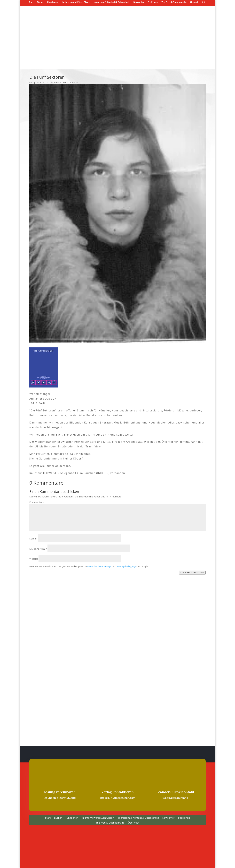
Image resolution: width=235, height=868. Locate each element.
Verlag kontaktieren (118, 792)
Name (34, 539)
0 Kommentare (71, 82)
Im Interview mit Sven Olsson (76, 2)
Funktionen (53, 2)
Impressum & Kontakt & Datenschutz (112, 2)
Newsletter (139, 2)
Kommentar (37, 502)
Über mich (195, 2)
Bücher (40, 2)
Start (31, 2)
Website (34, 559)
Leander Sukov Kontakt (175, 792)
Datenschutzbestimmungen (100, 566)
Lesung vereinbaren (60, 792)
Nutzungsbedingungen (127, 566)
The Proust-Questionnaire (174, 2)
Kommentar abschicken (192, 573)
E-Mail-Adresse (38, 549)
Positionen (153, 2)
